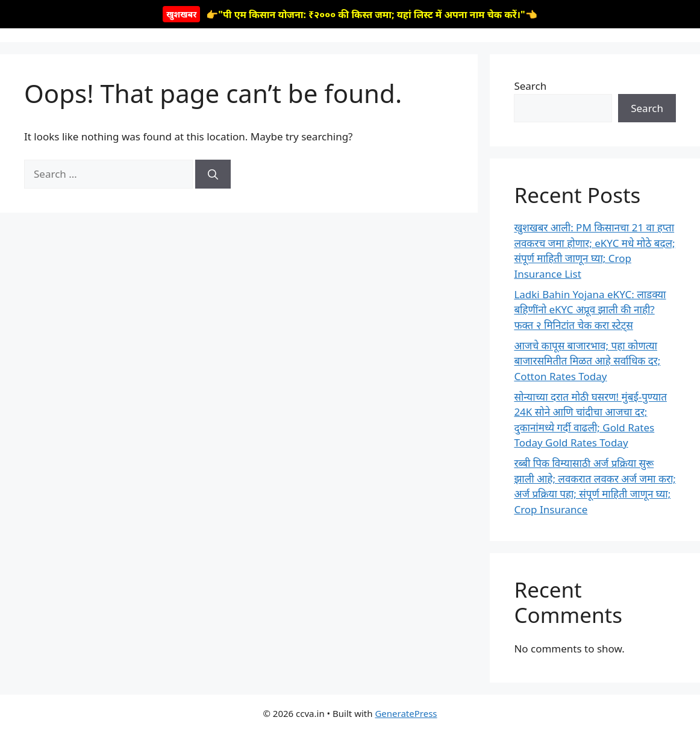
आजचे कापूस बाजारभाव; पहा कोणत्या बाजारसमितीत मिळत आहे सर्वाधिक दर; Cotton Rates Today (587, 361)
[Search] (213, 174)
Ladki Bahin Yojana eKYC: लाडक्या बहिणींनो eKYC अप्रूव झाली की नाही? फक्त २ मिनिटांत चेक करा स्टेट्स (590, 310)
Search (530, 86)
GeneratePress (406, 713)
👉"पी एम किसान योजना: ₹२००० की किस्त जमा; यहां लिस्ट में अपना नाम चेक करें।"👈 (350, 14)
